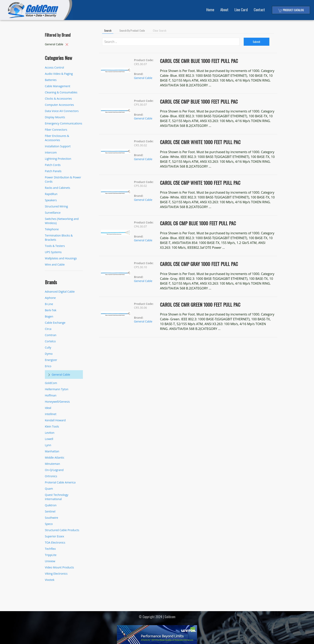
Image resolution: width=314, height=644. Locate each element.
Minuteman (52, 464)
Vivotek (50, 580)
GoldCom (51, 383)
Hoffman (51, 395)
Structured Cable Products (62, 530)
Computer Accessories (59, 105)
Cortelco (50, 341)
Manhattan (52, 451)
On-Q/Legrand (54, 470)
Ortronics (51, 476)
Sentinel (50, 511)
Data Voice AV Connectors (62, 111)
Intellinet (51, 414)
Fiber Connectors (56, 130)
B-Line (49, 304)
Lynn (48, 445)
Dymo (49, 354)
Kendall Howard (55, 420)
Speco (49, 524)
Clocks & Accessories (58, 99)
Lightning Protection (58, 159)
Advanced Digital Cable (60, 292)
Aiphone (50, 298)
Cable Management (58, 86)
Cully (48, 347)
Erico (48, 366)
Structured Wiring (56, 206)
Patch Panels (53, 171)
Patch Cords (53, 165)
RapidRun (51, 194)
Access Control (54, 67)
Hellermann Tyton (57, 389)
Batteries (51, 80)
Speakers (51, 200)
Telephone (52, 229)
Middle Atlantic (55, 457)
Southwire (51, 518)
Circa (48, 329)
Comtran (51, 335)
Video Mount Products (59, 567)
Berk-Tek (51, 310)
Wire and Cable (55, 264)
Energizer (51, 360)
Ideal (48, 408)
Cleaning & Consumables (61, 92)
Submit (257, 42)
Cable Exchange (55, 323)
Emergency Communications (63, 123)
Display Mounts (55, 117)
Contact (259, 10)
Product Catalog (291, 10)
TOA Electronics (55, 542)
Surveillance (53, 213)
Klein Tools (52, 426)
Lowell (49, 439)
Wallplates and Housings (61, 258)
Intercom (51, 152)
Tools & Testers (55, 246)
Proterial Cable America (60, 482)
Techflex (50, 549)
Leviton (50, 433)
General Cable (61, 375)
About (224, 10)
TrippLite (51, 555)
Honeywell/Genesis (57, 402)
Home (210, 10)
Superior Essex (54, 536)
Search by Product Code (132, 30)
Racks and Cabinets (57, 188)
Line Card (241, 10)
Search (108, 30)
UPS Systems (53, 252)
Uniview (50, 561)
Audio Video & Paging (59, 74)
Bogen (49, 316)
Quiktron (51, 505)
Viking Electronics (56, 574)
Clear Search (160, 30)
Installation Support (58, 146)
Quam (49, 489)
